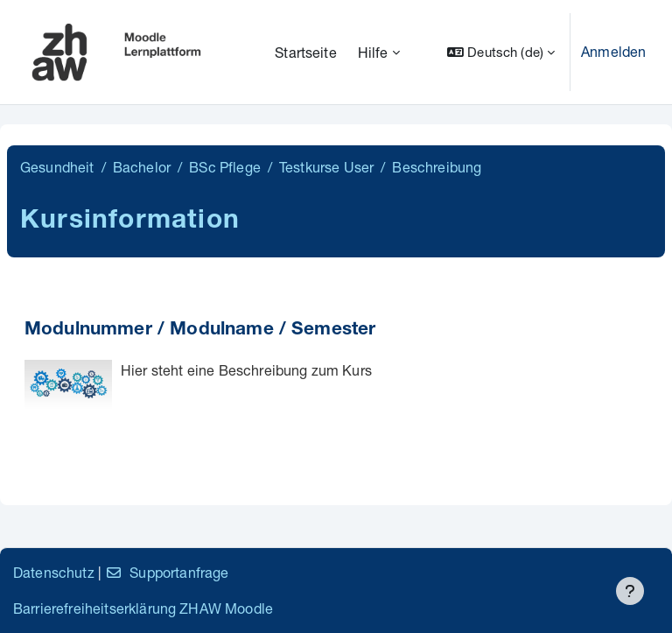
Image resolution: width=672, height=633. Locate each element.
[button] (501, 52)
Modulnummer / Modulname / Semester (200, 331)
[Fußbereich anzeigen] (630, 591)
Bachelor (142, 167)
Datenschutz (54, 572)
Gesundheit (57, 167)
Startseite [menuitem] (306, 52)
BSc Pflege (225, 167)
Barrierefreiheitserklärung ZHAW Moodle (143, 608)
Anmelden (613, 51)
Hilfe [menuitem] (373, 52)
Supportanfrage (167, 572)
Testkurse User (326, 167)
